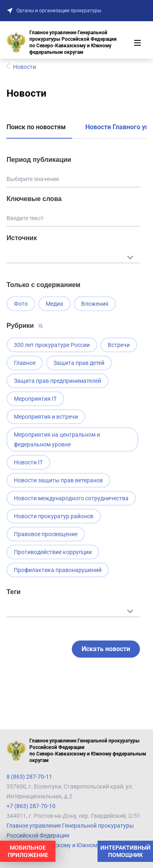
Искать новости (106, 649)
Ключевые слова (34, 199)
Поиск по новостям (36, 127)
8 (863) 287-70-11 (29, 777)
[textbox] (73, 256)
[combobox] (73, 262)
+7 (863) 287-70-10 (31, 806)
